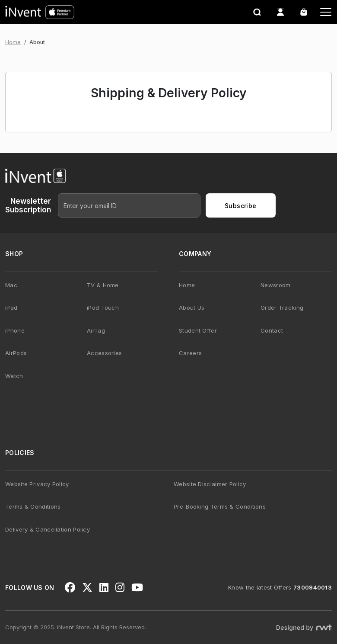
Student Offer (198, 330)
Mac (11, 285)
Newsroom (275, 285)
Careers (190, 353)
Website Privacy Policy (37, 484)
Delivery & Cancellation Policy (48, 529)
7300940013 (313, 587)
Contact (272, 330)
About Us (192, 308)
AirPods (16, 353)
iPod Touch (103, 308)
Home (13, 42)
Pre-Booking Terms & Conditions (220, 506)
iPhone (15, 330)
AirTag (96, 330)
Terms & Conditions (33, 506)
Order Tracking (282, 308)
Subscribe (241, 206)
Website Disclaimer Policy (210, 484)
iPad (11, 308)
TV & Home (103, 285)
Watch (14, 376)
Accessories (104, 353)
